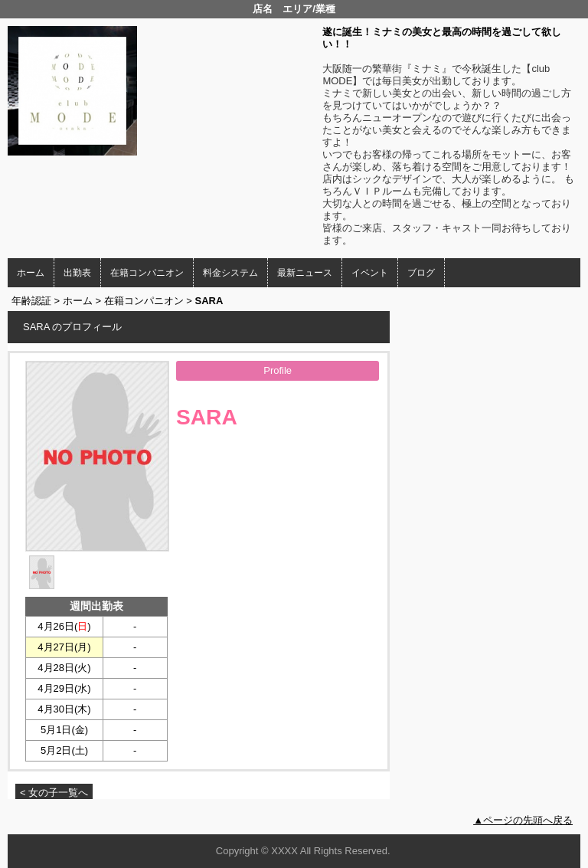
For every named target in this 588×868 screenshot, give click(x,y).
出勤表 (77, 273)
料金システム (230, 273)
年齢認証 (31, 301)
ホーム (31, 273)
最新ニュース (305, 273)
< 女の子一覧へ (54, 793)
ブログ (421, 273)
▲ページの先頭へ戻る (523, 820)
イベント (370, 273)
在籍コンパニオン (147, 273)
